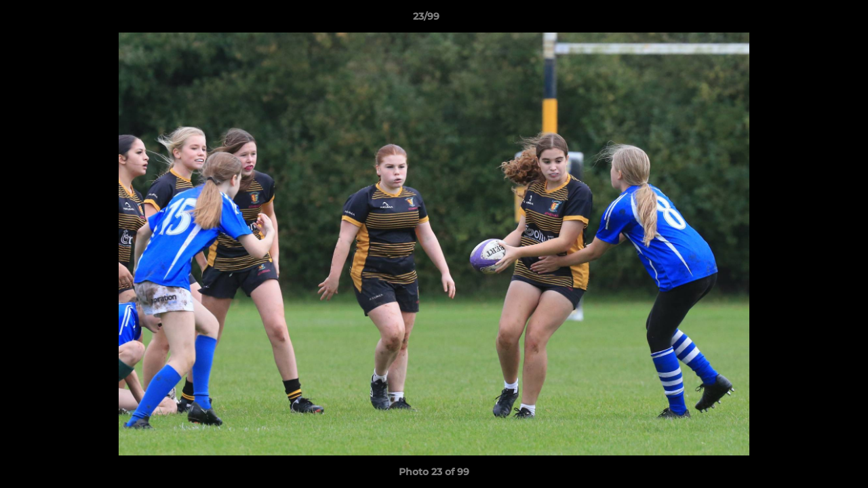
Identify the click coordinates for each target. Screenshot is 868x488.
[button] (811, 20)
